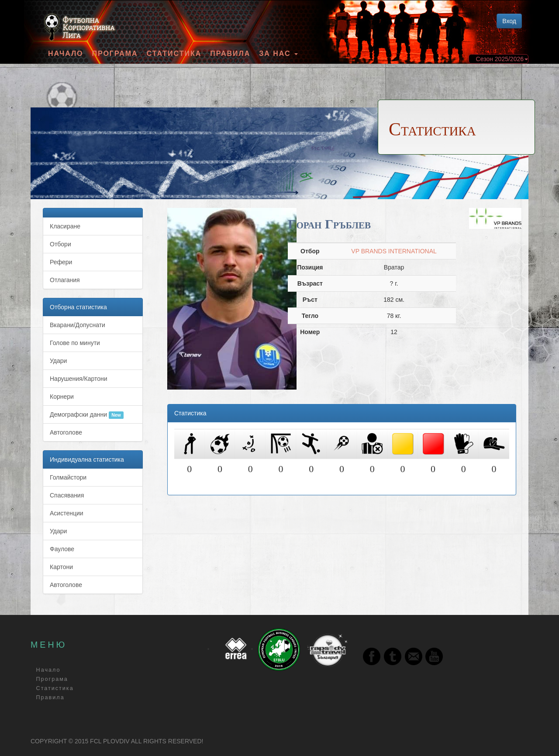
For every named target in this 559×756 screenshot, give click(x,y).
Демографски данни (87, 415)
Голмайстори (68, 477)
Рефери (61, 262)
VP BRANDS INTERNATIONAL (394, 251)
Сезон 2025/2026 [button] (502, 59)
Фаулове (62, 549)
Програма (115, 54)
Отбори (60, 244)
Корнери (62, 397)
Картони (61, 567)
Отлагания (65, 280)
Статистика (174, 54)
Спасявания (67, 495)
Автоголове (66, 432)
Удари (58, 361)
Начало (66, 54)
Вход (509, 21)
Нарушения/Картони (79, 379)
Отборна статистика (78, 307)
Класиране (65, 226)
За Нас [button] (278, 54)
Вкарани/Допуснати (78, 325)
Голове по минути (75, 343)
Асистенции (67, 513)
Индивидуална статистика (87, 459)
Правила (230, 54)
